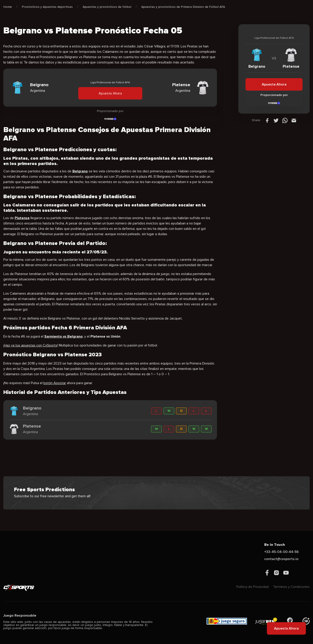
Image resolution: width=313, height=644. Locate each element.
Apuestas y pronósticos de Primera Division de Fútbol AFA (183, 7)
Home (8, 7)
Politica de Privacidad (253, 587)
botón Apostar (55, 383)
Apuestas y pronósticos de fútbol (107, 7)
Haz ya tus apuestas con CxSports (31, 345)
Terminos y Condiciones (291, 587)
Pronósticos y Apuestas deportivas (47, 7)
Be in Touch (275, 545)
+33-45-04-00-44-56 (281, 552)
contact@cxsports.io (281, 559)
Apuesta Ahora (110, 93)
